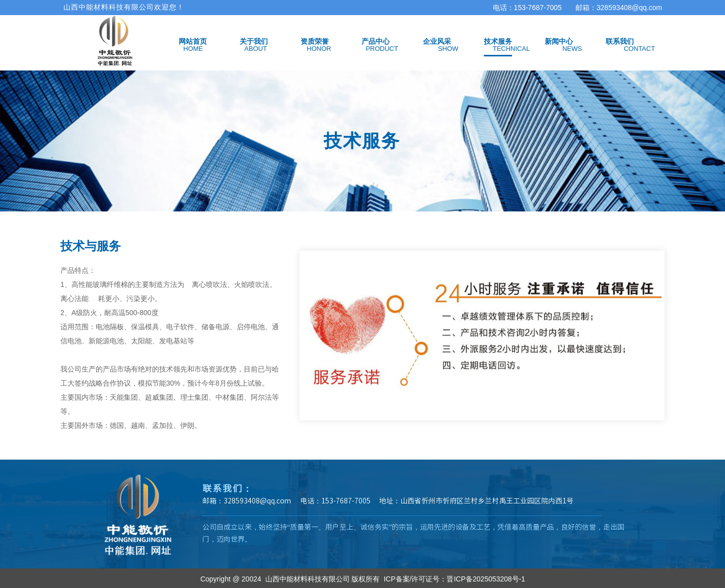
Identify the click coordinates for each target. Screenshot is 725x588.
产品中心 (376, 41)
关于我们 (254, 41)
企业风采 (437, 41)
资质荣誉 (315, 41)
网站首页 (193, 41)
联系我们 (620, 41)
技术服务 (498, 41)
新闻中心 (559, 41)
